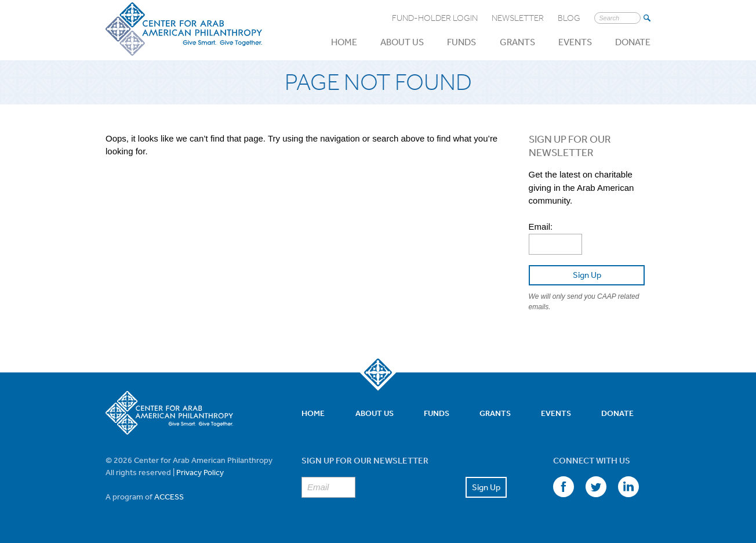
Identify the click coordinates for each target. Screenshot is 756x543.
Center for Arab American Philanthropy (184, 30)
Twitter (596, 487)
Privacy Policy (200, 472)
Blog (569, 18)
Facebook (564, 487)
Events (575, 42)
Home (344, 42)
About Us (402, 42)
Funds (461, 42)
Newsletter (518, 18)
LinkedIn (628, 487)
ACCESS (169, 497)
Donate (633, 42)
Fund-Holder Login (435, 18)
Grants (517, 42)
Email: (541, 227)
